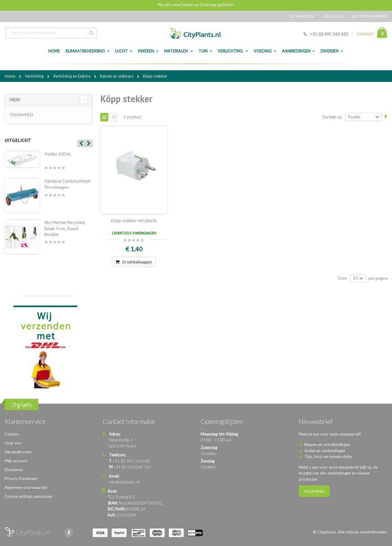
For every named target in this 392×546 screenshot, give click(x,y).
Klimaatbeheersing (85, 51)
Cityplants (22, 114)
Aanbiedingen (296, 51)
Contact (12, 434)
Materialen (176, 51)
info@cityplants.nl (124, 482)
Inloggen (333, 16)
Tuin (203, 51)
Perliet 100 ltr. (58, 154)
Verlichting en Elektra (72, 76)
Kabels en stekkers (117, 76)
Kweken (146, 51)
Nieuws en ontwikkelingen (327, 444)
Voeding (263, 51)
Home (10, 76)
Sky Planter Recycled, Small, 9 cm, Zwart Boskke (65, 228)
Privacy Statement (21, 479)
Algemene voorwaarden (26, 487)
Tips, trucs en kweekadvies (328, 456)
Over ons (13, 443)
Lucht (121, 51)
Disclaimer (14, 470)
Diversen (330, 51)
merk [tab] (15, 100)
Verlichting (231, 51)
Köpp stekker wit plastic (134, 220)
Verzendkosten (18, 452)
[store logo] (196, 34)
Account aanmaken (369, 16)
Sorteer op (332, 117)
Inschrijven (314, 491)
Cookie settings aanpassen (29, 496)
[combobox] (51, 33)
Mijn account (16, 461)
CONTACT (365, 34)
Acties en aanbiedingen (325, 451)
